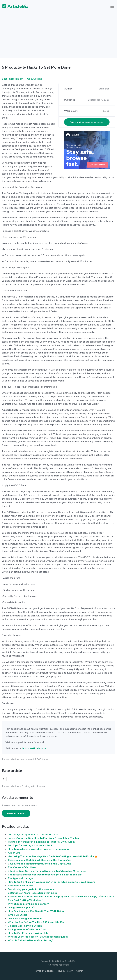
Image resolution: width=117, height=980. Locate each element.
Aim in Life (14, 853)
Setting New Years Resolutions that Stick (32, 893)
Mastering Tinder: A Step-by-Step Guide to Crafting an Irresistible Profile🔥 (53, 856)
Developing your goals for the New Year (31, 889)
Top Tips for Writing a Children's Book (30, 845)
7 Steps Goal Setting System (25, 926)
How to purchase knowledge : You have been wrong (38, 849)
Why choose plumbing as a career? (28, 904)
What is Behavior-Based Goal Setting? (31, 940)
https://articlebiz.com (35, 748)
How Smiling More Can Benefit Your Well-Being (36, 911)
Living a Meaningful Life (22, 908)
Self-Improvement (13, 79)
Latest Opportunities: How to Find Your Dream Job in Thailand (44, 838)
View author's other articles (87, 122)
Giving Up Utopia (18, 915)
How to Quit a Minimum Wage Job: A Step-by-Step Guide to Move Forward (51, 882)
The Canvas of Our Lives (22, 867)
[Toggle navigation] (112, 6)
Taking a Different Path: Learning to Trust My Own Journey (42, 842)
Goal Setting (35, 79)
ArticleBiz (13, 7)
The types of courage (20, 878)
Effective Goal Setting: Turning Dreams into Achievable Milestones (47, 871)
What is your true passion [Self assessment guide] (38, 937)
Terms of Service (44, 971)
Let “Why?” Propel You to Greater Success (33, 835)
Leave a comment (16, 813)
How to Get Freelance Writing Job (28, 933)
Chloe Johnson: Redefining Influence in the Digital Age (40, 860)
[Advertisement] (58, 37)
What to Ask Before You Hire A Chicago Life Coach (37, 922)
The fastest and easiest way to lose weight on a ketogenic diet (45, 875)
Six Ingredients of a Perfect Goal (27, 929)
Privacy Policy (65, 971)
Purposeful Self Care (20, 886)
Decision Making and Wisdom (25, 919)
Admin (79, 971)
